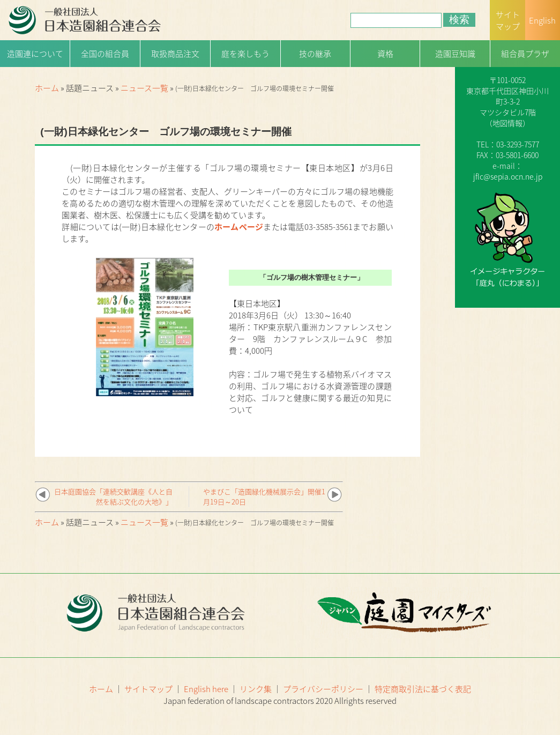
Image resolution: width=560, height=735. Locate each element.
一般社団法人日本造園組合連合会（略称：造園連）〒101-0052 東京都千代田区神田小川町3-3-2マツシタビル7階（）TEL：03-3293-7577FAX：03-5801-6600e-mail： (507, 107)
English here (206, 689)
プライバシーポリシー (323, 689)
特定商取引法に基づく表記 (423, 689)
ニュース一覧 (144, 88)
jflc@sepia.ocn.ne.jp (508, 176)
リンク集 (256, 689)
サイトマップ (148, 689)
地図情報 (507, 123)
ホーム (47, 88)
